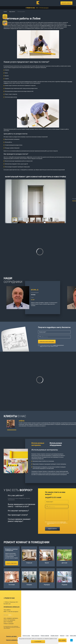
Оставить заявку (61, 640)
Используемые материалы (38, 444)
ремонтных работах (46, 25)
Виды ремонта (12, 12)
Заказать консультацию (47, 342)
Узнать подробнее (12, 563)
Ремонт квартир (45, 636)
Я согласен (38, 641)
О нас (67, 636)
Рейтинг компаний (9, 624)
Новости (62, 636)
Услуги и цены (26, 636)
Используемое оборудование (56, 444)
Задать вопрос (52, 529)
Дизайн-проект (55, 636)
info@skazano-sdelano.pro (12, 607)
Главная (5, 12)
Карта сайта (73, 636)
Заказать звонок (66, 3)
